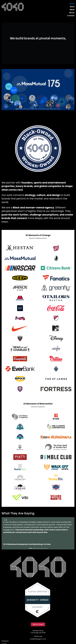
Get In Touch (38, 625)
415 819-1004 (38, 636)
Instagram (5, 641)
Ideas (72, 10)
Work (72, 7)
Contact (71, 16)
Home (72, 4)
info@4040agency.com (38, 639)
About (72, 13)
